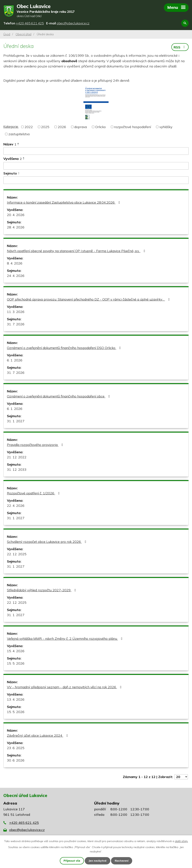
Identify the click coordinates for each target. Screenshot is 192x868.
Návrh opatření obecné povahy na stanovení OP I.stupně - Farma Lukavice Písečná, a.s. (77, 251)
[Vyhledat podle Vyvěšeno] (96, 166)
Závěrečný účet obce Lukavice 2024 (38, 735)
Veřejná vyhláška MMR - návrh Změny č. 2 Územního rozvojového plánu (65, 639)
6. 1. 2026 (15, 360)
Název (10, 144)
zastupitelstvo (19, 134)
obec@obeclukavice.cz (27, 830)
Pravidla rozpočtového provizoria (36, 445)
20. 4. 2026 (16, 215)
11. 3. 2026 (16, 312)
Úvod (7, 34)
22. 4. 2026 (16, 506)
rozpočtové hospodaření (132, 127)
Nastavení (122, 861)
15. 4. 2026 (16, 651)
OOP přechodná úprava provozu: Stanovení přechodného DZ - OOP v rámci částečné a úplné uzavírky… (89, 299)
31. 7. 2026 (16, 324)
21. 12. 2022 (17, 457)
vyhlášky (166, 127)
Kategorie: (11, 127)
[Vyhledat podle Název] (96, 151)
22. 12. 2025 (17, 554)
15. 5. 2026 (16, 663)
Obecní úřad (23, 34)
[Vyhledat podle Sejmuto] (96, 180)
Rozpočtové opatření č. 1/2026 (34, 493)
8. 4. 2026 (15, 263)
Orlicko (100, 127)
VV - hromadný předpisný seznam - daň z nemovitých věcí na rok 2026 (65, 687)
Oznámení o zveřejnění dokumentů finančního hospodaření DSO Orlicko (65, 348)
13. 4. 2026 (16, 699)
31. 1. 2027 (16, 421)
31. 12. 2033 (17, 470)
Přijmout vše (72, 861)
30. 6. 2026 (16, 760)
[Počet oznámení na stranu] (181, 777)
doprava (81, 127)
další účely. (181, 841)
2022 (29, 127)
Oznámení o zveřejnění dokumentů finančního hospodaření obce (59, 396)
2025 (45, 127)
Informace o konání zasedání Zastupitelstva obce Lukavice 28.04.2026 (64, 202)
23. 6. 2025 (16, 748)
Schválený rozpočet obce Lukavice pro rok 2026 (47, 542)
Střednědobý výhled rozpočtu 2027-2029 (42, 590)
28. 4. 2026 (16, 227)
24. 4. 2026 (16, 276)
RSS (180, 47)
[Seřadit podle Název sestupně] (18, 145)
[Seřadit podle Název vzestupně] (18, 144)
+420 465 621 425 (24, 823)
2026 (62, 127)
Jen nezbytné (98, 861)
